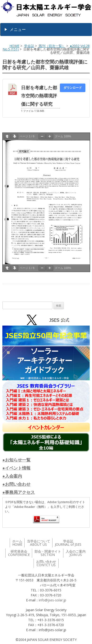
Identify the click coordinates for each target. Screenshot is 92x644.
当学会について (39, 543)
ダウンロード (73, 88)
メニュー (18, 29)
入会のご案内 (76, 553)
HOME (14, 46)
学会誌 (29, 46)
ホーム (17, 543)
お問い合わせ (46, 563)
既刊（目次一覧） (52, 46)
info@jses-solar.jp (53, 600)
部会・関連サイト (48, 553)
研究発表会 (19, 553)
